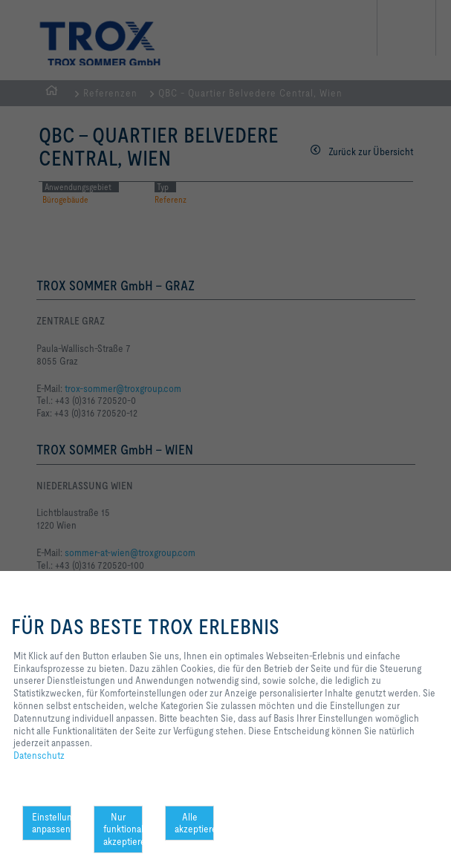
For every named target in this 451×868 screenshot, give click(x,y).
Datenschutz (39, 755)
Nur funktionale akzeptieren (123, 829)
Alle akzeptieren (194, 823)
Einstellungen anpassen (52, 823)
